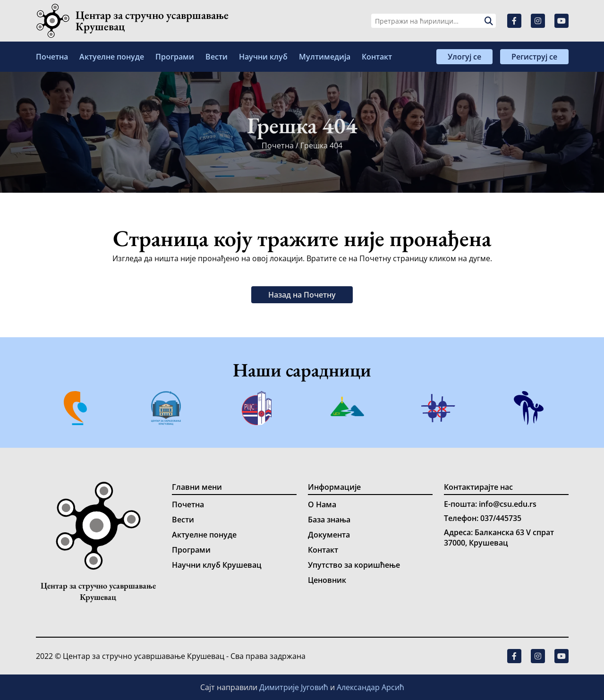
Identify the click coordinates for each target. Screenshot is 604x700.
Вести (217, 57)
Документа (329, 535)
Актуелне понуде (112, 57)
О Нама (322, 504)
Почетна (52, 57)
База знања (329, 520)
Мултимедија (325, 57)
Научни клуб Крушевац (217, 565)
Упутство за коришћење (354, 565)
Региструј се (534, 57)
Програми (175, 57)
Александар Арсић (370, 687)
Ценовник (327, 580)
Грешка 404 (321, 145)
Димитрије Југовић (295, 687)
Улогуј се (464, 57)
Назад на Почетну (302, 295)
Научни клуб (263, 57)
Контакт (377, 57)
